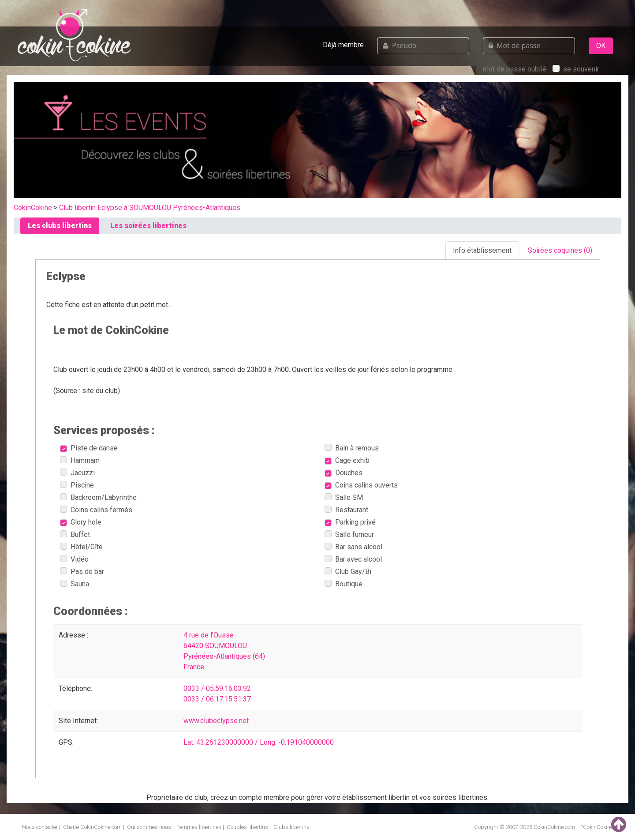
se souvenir (576, 69)
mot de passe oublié (515, 69)
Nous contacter (40, 827)
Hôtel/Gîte (81, 547)
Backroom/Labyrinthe (98, 497)
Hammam (80, 460)
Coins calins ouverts (361, 485)
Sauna (75, 584)
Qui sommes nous (149, 827)
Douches (344, 473)
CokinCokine (33, 208)
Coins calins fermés (96, 510)
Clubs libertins (291, 827)
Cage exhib (347, 460)
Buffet (75, 534)
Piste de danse (89, 448)
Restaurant (346, 510)
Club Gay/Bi (348, 572)
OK (601, 46)
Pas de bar (82, 572)
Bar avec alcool (353, 559)
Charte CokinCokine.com (92, 827)
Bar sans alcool (353, 547)
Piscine (77, 485)
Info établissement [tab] (482, 250)
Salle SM (344, 497)
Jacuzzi (77, 473)
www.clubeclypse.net (216, 721)
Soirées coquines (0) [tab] (560, 250)
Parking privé (350, 522)
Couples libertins (247, 827)
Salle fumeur (349, 534)
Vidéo (74, 559)
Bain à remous (352, 448)
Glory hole (81, 522)
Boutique (344, 584)
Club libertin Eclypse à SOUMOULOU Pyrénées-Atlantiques (150, 208)
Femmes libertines (199, 827)
